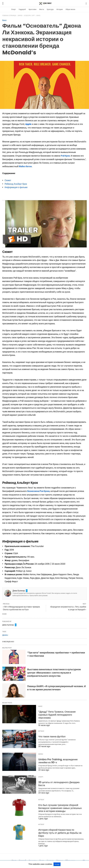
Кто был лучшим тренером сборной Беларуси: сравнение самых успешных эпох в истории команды (59, 806)
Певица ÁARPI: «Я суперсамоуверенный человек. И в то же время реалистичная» (56, 688)
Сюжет (8, 180)
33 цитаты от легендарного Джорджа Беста (58, 782)
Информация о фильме (16, 187)
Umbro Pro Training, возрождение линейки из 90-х (57, 759)
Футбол (41, 729)
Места (42, 9)
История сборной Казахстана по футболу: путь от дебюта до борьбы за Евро (61, 829)
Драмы (5, 635)
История (60, 9)
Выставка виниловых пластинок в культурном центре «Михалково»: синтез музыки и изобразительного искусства (54, 673)
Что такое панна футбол (51, 734)
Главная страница (9, 15)
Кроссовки (33, 9)
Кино (38, 15)
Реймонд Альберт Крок (16, 184)
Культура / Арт (29, 15)
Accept (57, 864)
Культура (50, 9)
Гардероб (22, 9)
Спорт (14, 9)
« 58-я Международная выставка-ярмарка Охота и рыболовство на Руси (21, 608)
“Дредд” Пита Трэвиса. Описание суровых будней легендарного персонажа (61, 713)
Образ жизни (71, 9)
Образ (20, 15)
